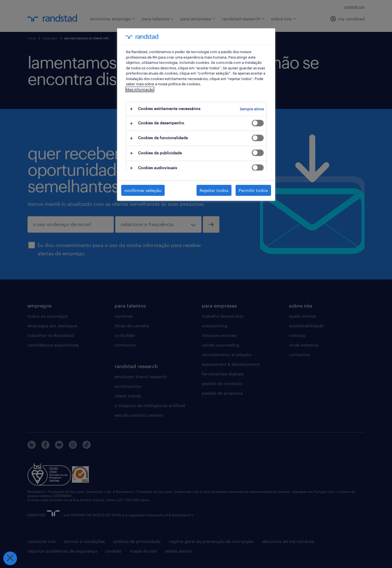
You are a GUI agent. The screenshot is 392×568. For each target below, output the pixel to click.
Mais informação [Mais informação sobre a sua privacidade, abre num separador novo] (140, 89)
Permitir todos (253, 190)
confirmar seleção (143, 190)
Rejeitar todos (214, 190)
